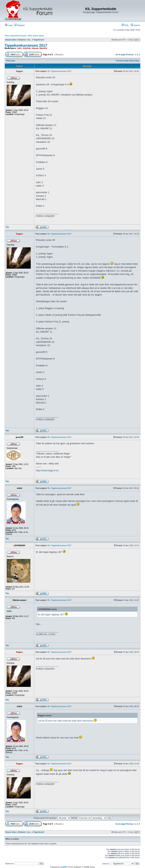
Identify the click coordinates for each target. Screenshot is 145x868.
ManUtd (43, 48)
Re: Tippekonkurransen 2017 (59, 71)
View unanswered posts (15, 36)
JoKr (19, 48)
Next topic (135, 61)
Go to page (120, 55)
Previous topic (122, 61)
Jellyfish (27, 48)
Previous (130, 55)
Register (20, 25)
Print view (11, 61)
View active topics (36, 36)
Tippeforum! (39, 40)
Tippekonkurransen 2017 (26, 45)
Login (9, 25)
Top (7, 227)
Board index (11, 40)
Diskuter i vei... (25, 40)
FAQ (125, 25)
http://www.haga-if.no (47, 470)
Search (135, 25)
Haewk (35, 48)
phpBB (63, 867)
